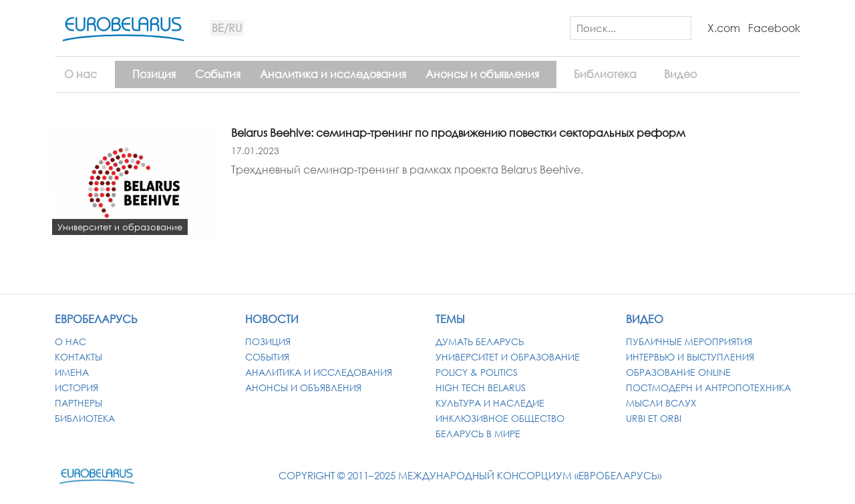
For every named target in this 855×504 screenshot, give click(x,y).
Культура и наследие (490, 403)
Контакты (78, 357)
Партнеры (78, 403)
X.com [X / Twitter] (724, 28)
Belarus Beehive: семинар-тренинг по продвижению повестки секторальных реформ (458, 133)
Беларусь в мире (478, 434)
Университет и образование (508, 357)
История (76, 388)
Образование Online (678, 372)
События (218, 74)
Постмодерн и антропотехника (708, 388)
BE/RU (227, 28)
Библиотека (605, 74)
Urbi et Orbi (654, 418)
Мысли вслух (661, 403)
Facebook (774, 28)
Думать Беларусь (480, 341)
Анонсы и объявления (482, 74)
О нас (80, 74)
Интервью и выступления (690, 357)
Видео (680, 74)
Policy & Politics (477, 372)
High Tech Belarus (481, 388)
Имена (72, 372)
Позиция (154, 74)
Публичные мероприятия (689, 341)
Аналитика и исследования (333, 74)
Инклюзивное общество (500, 418)
